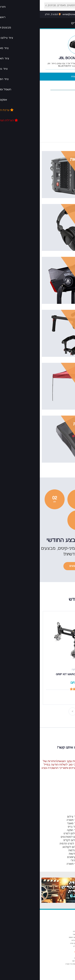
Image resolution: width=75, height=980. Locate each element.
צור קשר (38, 955)
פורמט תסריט (37, 931)
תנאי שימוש (38, 958)
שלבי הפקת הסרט (36, 943)
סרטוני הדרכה (53, 77)
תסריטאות (64, 931)
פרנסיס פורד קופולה (62, 961)
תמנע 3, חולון (13, 14)
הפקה (66, 943)
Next (33, 711)
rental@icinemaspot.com (36, 14)
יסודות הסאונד (37, 934)
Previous (42, 711)
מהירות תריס (37, 946)
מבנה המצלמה (36, 940)
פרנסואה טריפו (63, 970)
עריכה (65, 940)
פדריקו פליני (64, 967)
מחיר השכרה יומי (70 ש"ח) (38, 78)
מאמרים (64, 928)
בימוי (66, 934)
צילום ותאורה (64, 937)
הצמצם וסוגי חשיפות (35, 937)
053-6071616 (60, 14)
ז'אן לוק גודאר (63, 964)
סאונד (65, 946)
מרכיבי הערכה (68, 77)
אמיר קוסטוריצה (63, 955)
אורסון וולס (64, 958)
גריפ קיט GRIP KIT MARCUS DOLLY (37, 674)
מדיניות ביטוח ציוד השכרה (33, 964)
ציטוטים (65, 952)
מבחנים (38, 928)
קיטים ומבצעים (37, 566)
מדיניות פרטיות (37, 961)
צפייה (46, 166)
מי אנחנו (38, 952)
